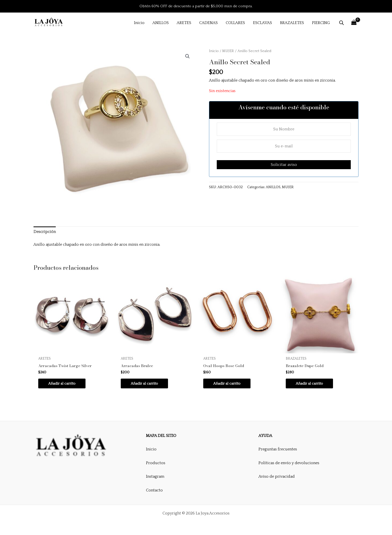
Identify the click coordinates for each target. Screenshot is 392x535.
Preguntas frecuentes (278, 449)
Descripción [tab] (45, 232)
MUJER (228, 51)
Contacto (154, 490)
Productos (156, 463)
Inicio (214, 51)
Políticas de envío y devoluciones (289, 463)
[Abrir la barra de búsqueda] (341, 23)
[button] (187, 56)
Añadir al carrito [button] (63, 384)
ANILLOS (273, 187)
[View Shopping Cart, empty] (354, 23)
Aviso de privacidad (277, 476)
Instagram (155, 476)
